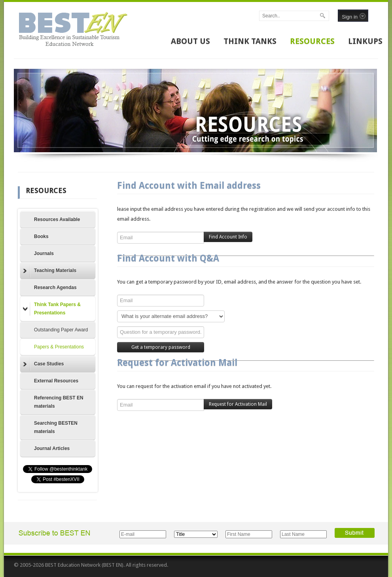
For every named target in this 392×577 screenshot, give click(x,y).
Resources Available (57, 219)
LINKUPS (365, 41)
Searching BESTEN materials (56, 427)
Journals (44, 254)
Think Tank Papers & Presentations (52, 309)
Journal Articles (52, 448)
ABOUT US (190, 41)
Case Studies (43, 364)
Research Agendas (55, 288)
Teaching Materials (50, 271)
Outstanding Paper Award (61, 330)
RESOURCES (312, 41)
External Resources (56, 381)
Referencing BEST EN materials (59, 402)
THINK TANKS (250, 41)
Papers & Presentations (59, 347)
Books (41, 236)
